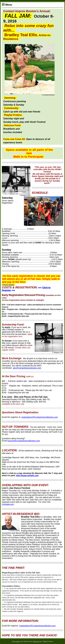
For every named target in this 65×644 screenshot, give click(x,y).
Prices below (8, 285)
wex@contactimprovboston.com (27, 368)
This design (16, 641)
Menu (7, 5)
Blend (45, 641)
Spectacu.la (37, 641)
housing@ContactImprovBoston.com (24, 441)
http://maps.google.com (27, 475)
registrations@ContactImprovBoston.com (40, 417)
